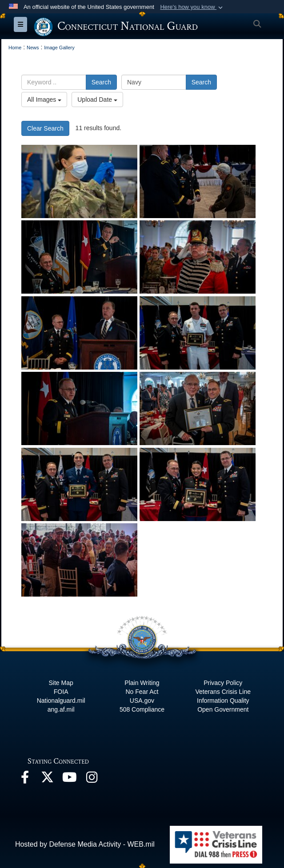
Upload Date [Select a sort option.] (97, 100)
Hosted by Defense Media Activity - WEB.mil (85, 844)
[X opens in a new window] (47, 779)
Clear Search (45, 128)
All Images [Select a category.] (44, 100)
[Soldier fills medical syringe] (79, 181)
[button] (192, 7)
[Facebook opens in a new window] (25, 779)
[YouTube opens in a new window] (69, 779)
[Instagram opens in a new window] (92, 779)
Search (101, 82)
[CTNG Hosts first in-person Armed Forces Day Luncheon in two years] (198, 181)
